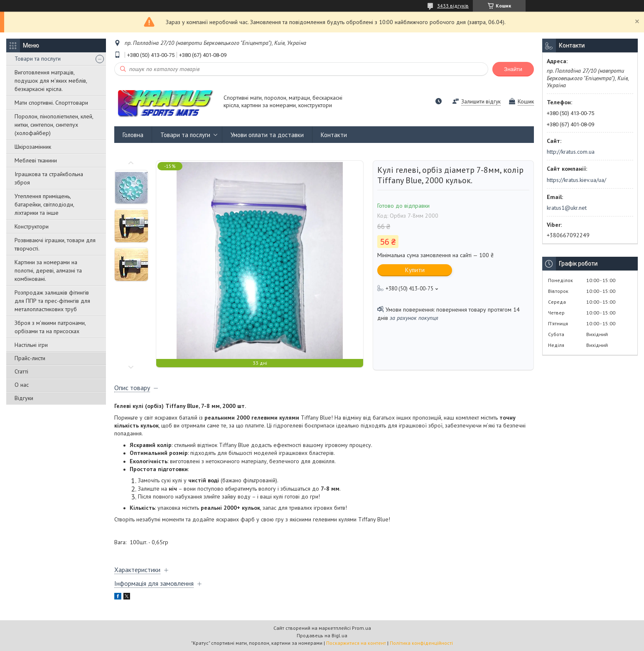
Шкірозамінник (33, 147)
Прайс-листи (30, 358)
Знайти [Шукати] (513, 69)
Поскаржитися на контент (356, 643)
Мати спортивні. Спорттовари (51, 103)
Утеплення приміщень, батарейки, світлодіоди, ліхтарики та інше (44, 204)
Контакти (334, 135)
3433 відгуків (453, 6)
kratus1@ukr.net (567, 208)
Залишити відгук (481, 102)
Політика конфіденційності (421, 643)
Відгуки (24, 398)
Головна (133, 135)
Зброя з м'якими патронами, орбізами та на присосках (50, 327)
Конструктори (32, 226)
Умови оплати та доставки (267, 135)
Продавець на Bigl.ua (322, 635)
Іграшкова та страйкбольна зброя (49, 178)
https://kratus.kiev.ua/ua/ (576, 180)
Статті (21, 371)
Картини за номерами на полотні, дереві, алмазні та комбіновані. (48, 270)
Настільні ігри (31, 345)
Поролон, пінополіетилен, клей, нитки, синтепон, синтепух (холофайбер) (54, 125)
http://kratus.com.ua (571, 152)
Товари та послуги (38, 59)
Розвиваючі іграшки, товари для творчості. (55, 244)
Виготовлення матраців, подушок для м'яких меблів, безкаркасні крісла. (51, 81)
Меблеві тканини (36, 160)
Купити (415, 270)
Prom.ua (361, 628)
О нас (22, 385)
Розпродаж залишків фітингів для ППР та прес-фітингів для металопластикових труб (52, 301)
